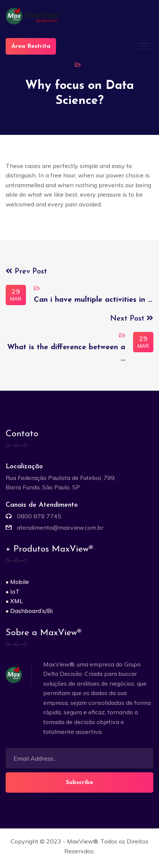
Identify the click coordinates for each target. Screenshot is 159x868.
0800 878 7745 (39, 516)
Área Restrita (31, 46)
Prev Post (26, 272)
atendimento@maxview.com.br (60, 527)
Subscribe (79, 782)
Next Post (132, 319)
